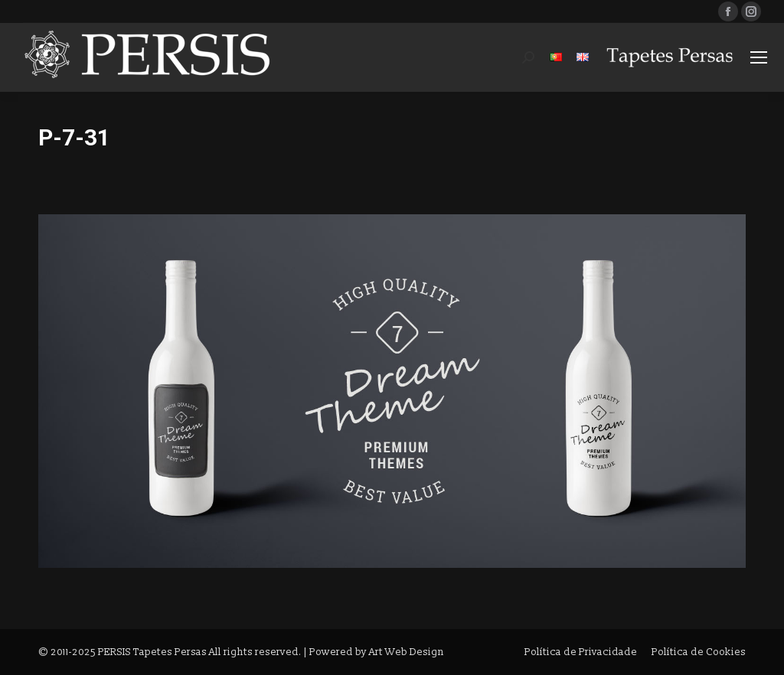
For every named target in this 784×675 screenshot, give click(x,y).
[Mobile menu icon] (759, 57)
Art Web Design (407, 652)
